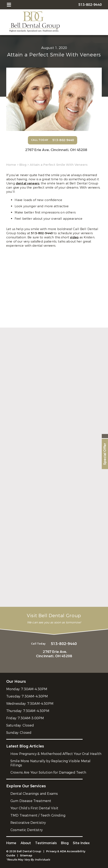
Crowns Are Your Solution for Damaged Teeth (48, 772)
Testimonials (46, 843)
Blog (23, 165)
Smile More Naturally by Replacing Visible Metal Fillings (51, 763)
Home (11, 165)
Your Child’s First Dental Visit (34, 808)
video (74, 237)
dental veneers (28, 183)
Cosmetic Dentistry (27, 830)
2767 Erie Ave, (56, 150)
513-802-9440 (42, 233)
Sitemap (26, 855)
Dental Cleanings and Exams (34, 794)
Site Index (81, 843)
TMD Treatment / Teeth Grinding (38, 815)
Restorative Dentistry (28, 823)
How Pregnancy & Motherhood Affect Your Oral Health (56, 754)
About (26, 843)
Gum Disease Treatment (31, 801)
